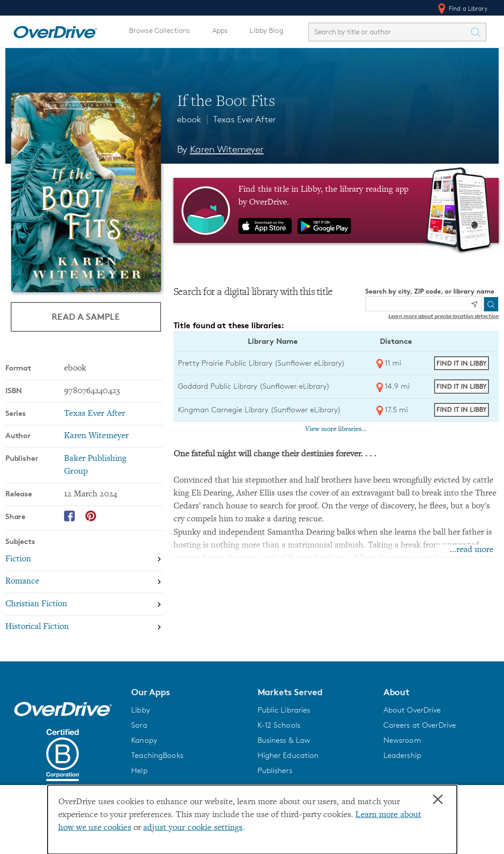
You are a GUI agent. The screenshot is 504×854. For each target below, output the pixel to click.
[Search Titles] (478, 32)
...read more (472, 550)
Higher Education (288, 755)
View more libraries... (336, 429)
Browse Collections (159, 30)
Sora (139, 725)
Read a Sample (86, 316)
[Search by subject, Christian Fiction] (84, 605)
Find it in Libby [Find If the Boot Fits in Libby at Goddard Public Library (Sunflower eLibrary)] (462, 386)
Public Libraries (284, 710)
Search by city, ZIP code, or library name (430, 291)
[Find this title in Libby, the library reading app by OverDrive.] (336, 210)
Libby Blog (266, 30)
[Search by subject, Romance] (84, 582)
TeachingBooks (157, 755)
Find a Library (462, 8)
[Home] (55, 30)
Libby (141, 710)
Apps (220, 30)
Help (139, 770)
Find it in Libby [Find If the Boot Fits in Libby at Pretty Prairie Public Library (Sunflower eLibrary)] (462, 363)
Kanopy (144, 740)
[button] (189, 692)
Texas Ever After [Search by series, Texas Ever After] (95, 414)
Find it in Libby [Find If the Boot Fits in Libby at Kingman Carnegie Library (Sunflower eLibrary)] (462, 409)
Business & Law (284, 740)
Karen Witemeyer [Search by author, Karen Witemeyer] (227, 149)
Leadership (402, 755)
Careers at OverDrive (420, 725)
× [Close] (438, 800)
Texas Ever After (244, 119)
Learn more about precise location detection (444, 316)
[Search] (491, 304)
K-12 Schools (279, 725)
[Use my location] (474, 304)
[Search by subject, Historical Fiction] (84, 627)
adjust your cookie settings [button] (193, 828)
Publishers (275, 770)
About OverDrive (412, 710)
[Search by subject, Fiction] (84, 560)
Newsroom (402, 740)
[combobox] (389, 32)
